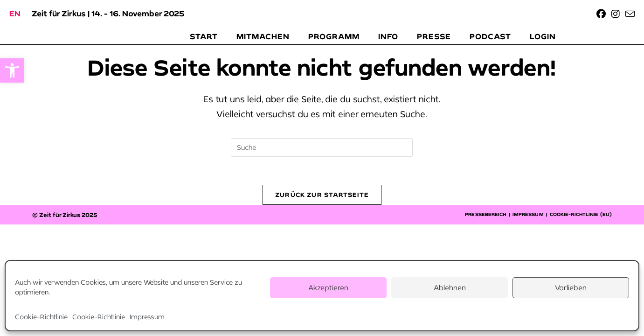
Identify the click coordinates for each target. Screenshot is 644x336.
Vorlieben (571, 287)
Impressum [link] (147, 317)
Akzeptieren (328, 287)
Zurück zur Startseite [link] (322, 195)
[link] (12, 70)
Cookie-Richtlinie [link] (41, 317)
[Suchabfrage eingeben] (322, 147)
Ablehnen (450, 287)
